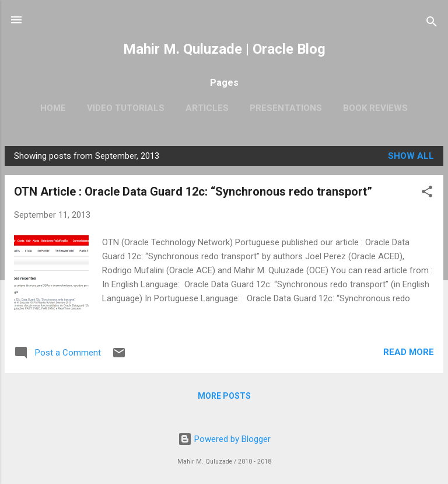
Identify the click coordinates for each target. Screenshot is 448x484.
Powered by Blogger (224, 439)
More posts (224, 396)
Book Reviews (375, 108)
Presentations (286, 108)
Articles (207, 108)
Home (53, 108)
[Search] (432, 24)
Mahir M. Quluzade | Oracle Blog (224, 49)
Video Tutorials (126, 108)
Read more (409, 352)
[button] (427, 194)
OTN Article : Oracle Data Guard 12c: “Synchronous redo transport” (193, 191)
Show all (411, 156)
